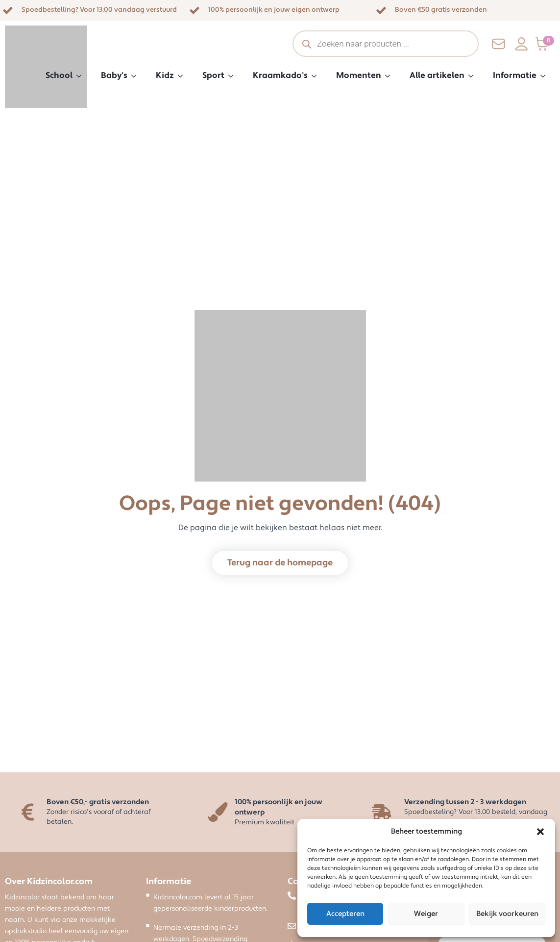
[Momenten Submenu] (390, 76)
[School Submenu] (82, 76)
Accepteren (345, 914)
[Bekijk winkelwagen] (545, 44)
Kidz (165, 76)
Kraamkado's (280, 76)
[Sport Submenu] (234, 76)
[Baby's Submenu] (137, 76)
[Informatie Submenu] (546, 76)
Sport (213, 76)
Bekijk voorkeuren (507, 914)
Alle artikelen (437, 76)
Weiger (426, 914)
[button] (540, 832)
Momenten (359, 76)
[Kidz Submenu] (183, 76)
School (59, 76)
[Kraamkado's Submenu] (317, 76)
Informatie (515, 76)
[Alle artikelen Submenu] (474, 76)
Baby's (114, 76)
